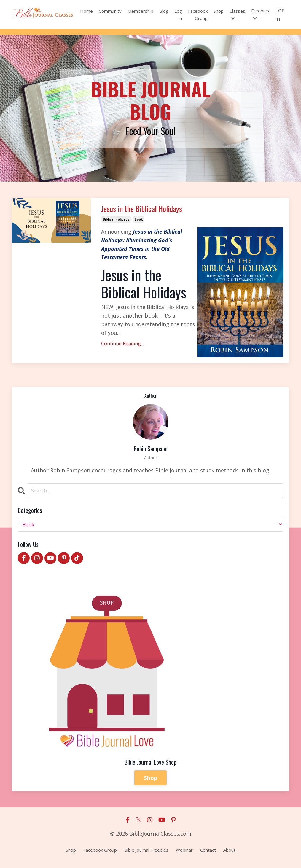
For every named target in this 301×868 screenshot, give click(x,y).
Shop (219, 11)
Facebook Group (198, 15)
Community (110, 11)
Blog (164, 11)
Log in (178, 15)
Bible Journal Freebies (146, 853)
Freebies (260, 14)
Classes (237, 14)
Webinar (184, 853)
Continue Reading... (122, 347)
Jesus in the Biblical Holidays (150, 211)
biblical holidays (116, 223)
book (139, 223)
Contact (208, 853)
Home (86, 11)
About (229, 853)
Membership (140, 11)
